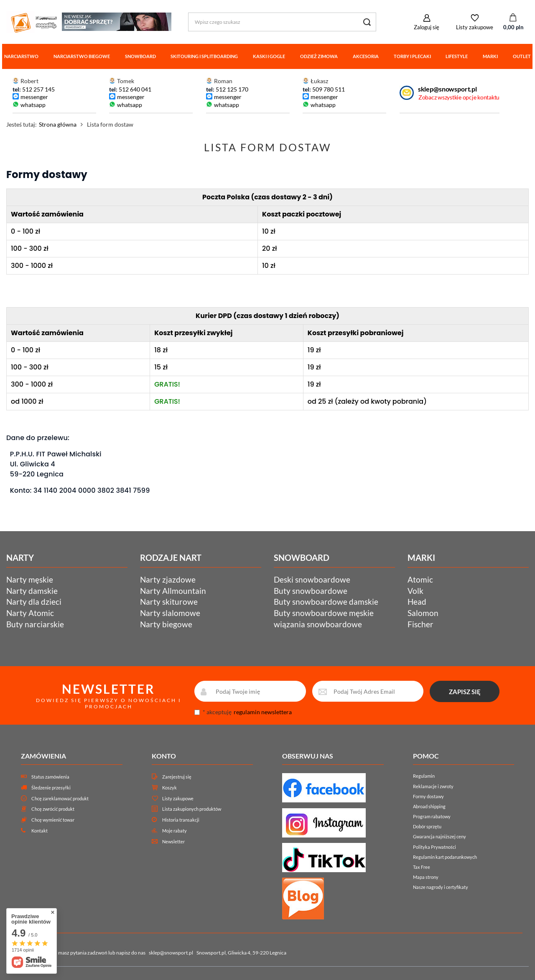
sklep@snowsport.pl (447, 89)
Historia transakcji (181, 820)
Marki (490, 56)
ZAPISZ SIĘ (465, 692)
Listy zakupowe (475, 27)
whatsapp (33, 105)
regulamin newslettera (263, 712)
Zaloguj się (427, 27)
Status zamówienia (50, 777)
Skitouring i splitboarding (204, 56)
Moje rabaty (175, 831)
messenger (34, 97)
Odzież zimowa (319, 56)
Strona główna (58, 124)
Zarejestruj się (177, 777)
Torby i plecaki (412, 56)
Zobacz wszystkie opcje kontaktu (459, 97)
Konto (164, 756)
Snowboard (140, 56)
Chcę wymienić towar (53, 820)
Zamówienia (43, 756)
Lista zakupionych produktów (192, 809)
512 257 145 (38, 89)
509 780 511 (329, 89)
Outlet (522, 56)
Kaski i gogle (269, 56)
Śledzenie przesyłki (51, 788)
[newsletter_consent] (197, 712)
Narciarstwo (21, 56)
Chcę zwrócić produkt (53, 809)
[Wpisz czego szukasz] (282, 22)
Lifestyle (457, 56)
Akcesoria (366, 56)
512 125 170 (231, 89)
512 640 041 (135, 89)
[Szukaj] (367, 22)
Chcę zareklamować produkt (60, 798)
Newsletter (173, 841)
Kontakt (39, 831)
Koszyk (169, 788)
